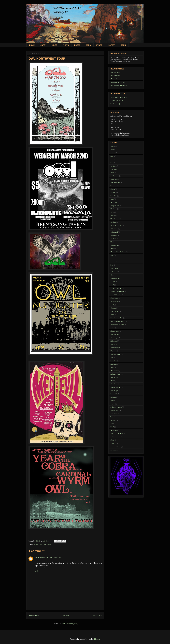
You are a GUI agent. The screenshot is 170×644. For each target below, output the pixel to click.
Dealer (112, 315)
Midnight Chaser (115, 374)
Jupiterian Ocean (115, 354)
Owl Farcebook (115, 72)
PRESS (77, 45)
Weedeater (114, 430)
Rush (112, 265)
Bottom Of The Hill (116, 225)
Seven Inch (114, 169)
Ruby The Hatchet (116, 407)
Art (111, 159)
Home (66, 616)
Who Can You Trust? (117, 434)
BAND (88, 45)
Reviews (113, 262)
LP (111, 242)
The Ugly (113, 420)
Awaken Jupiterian (116, 288)
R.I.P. (112, 259)
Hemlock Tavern (115, 348)
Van (112, 424)
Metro (112, 249)
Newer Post (34, 616)
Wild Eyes (114, 272)
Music (112, 381)
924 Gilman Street (116, 278)
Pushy (112, 400)
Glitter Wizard (115, 179)
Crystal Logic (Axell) (117, 101)
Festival (113, 328)
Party (112, 255)
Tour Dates (114, 196)
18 (111, 275)
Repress (113, 404)
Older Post (98, 616)
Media (112, 367)
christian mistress (115, 437)
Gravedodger (114, 338)
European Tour (115, 206)
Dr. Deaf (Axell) (115, 104)
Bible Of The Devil (116, 295)
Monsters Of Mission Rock (118, 252)
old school (113, 450)
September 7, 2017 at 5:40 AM (51, 558)
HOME (32, 45)
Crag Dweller (115, 311)
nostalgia (113, 443)
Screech (113, 216)
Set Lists (113, 166)
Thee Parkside (115, 219)
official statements (116, 447)
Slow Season (114, 414)
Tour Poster (47, 545)
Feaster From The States (117, 325)
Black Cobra (114, 298)
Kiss (112, 358)
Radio (112, 212)
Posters (112, 153)
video (112, 199)
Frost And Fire (115, 334)
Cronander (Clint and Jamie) (119, 97)
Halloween (114, 341)
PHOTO (66, 45)
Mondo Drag (114, 377)
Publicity (113, 397)
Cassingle (113, 308)
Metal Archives (115, 79)
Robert (37, 558)
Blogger (97, 639)
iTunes (112, 440)
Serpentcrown (115, 410)
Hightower (114, 351)
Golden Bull (114, 232)
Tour (40, 545)
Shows (112, 150)
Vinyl (112, 427)
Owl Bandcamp (115, 76)
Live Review (114, 245)
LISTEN (43, 45)
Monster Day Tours (41, 568)
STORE (99, 45)
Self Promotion (115, 176)
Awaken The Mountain (117, 292)
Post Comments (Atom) (70, 624)
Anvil (112, 285)
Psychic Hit (114, 394)
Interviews (114, 235)
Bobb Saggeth (115, 302)
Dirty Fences (114, 229)
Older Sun (114, 384)
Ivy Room (113, 239)
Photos (112, 173)
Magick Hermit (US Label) (118, 82)
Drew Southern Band (117, 318)
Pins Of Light (114, 391)
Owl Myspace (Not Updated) (119, 86)
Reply (37, 571)
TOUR (123, 45)
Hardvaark (114, 344)
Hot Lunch (114, 209)
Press (112, 156)
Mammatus (114, 364)
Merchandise (114, 371)
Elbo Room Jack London (117, 321)
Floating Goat (115, 331)
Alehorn (113, 282)
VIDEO (54, 45)
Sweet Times (114, 268)
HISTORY (112, 45)
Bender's (113, 222)
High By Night (115, 183)
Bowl (112, 305)
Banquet (113, 192)
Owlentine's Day (115, 387)
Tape (112, 417)
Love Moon (114, 361)
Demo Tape (114, 202)
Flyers (36, 545)
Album (113, 189)
